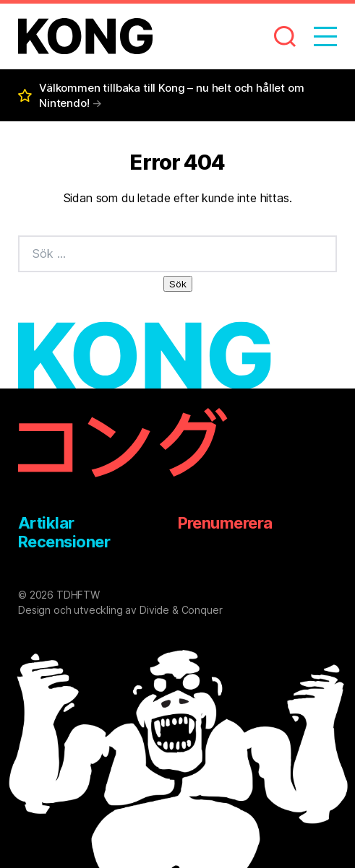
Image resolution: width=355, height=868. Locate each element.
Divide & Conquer (181, 610)
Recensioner (64, 542)
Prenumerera (225, 523)
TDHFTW (78, 595)
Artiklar (46, 523)
